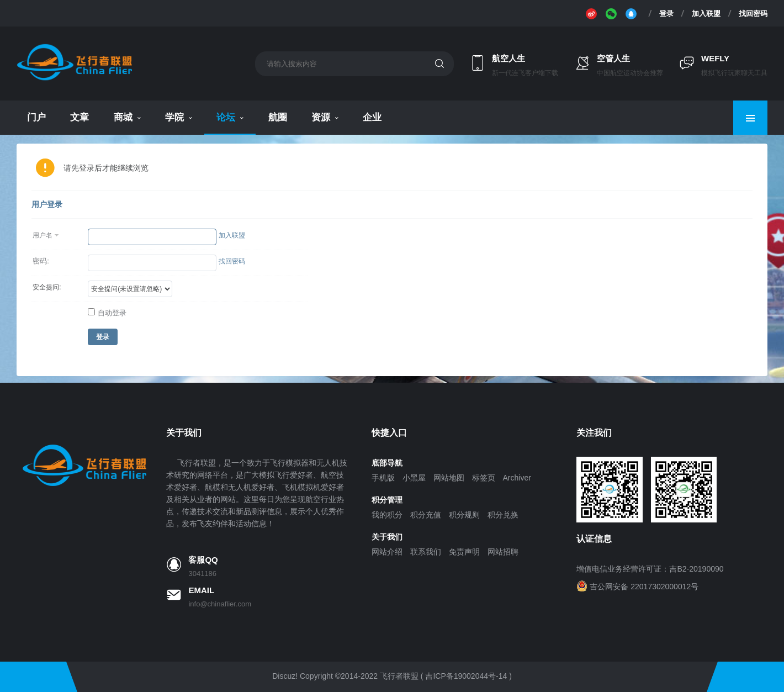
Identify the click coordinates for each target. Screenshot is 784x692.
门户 (36, 117)
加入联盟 (706, 13)
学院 (174, 117)
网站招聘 (503, 552)
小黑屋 (414, 478)
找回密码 (753, 13)
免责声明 (464, 552)
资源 (321, 117)
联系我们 (426, 552)
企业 (372, 117)
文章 (80, 117)
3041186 (202, 574)
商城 (123, 117)
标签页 (484, 478)
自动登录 (107, 313)
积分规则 (464, 515)
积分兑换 (503, 515)
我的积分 (387, 515)
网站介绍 (387, 552)
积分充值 (426, 515)
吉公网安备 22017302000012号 (644, 587)
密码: (41, 261)
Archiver (517, 478)
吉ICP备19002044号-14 (466, 676)
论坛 (226, 117)
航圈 (278, 117)
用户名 (43, 235)
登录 (666, 13)
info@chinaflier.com (220, 604)
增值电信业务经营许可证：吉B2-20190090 (650, 569)
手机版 (383, 478)
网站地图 (449, 478)
